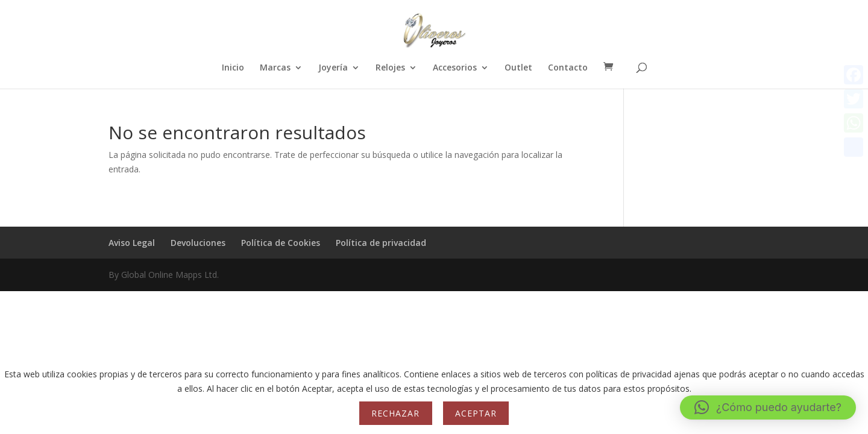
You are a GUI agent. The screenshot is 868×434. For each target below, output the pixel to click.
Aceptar (476, 413)
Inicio (233, 68)
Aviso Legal (132, 243)
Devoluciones (198, 243)
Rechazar (395, 413)
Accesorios (455, 68)
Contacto (568, 68)
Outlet (518, 68)
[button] (768, 407)
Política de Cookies (281, 243)
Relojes (390, 68)
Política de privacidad (381, 243)
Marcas (275, 68)
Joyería (333, 68)
